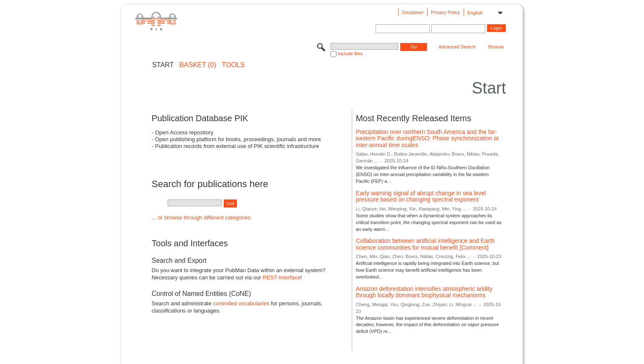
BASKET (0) (198, 65)
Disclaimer (413, 12)
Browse (496, 47)
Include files (350, 54)
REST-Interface (282, 277)
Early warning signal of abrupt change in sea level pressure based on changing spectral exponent (421, 196)
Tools (234, 65)
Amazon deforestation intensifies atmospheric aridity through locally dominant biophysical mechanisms (424, 292)
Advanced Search (457, 47)
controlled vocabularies (241, 303)
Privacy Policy (445, 12)
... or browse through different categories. (202, 218)
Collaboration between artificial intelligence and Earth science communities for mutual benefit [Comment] (425, 244)
